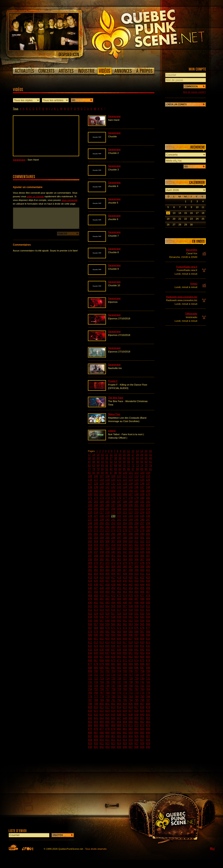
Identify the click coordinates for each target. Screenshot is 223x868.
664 (142, 657)
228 (102, 516)
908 (90, 740)
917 (142, 740)
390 (148, 566)
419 (125, 577)
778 (102, 697)
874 (148, 725)
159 (148, 491)
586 (136, 632)
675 (142, 660)
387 (131, 566)
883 (136, 729)
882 (131, 729)
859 (125, 722)
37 (111, 458)
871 (131, 725)
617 (125, 642)
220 (119, 512)
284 (107, 534)
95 (102, 473)
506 (119, 606)
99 (120, 473)
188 (125, 502)
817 (136, 707)
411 (142, 574)
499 (142, 603)
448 (102, 588)
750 (131, 686)
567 (90, 628)
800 (102, 704)
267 (136, 527)
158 (142, 491)
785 (142, 697)
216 (96, 512)
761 (131, 689)
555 (148, 621)
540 (125, 617)
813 (113, 707)
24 (120, 455)
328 (107, 548)
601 (96, 639)
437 (102, 585)
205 (96, 509)
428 (113, 581)
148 (148, 487)
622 (90, 646)
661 (125, 657)
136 (142, 484)
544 (148, 617)
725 (113, 678)
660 (119, 657)
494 (113, 603)
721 (90, 678)
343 (131, 552)
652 (136, 653)
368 (148, 559)
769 (113, 693)
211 (131, 509)
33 (94, 458)
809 (90, 707)
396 (119, 570)
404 (102, 574)
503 (102, 606)
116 (90, 480)
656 (96, 657)
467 (148, 592)
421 (136, 577)
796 (142, 700)
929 (148, 743)
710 (90, 675)
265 (125, 527)
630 (136, 646)
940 (148, 747)
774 (142, 693)
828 (136, 711)
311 (136, 541)
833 (102, 715)
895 (142, 733)
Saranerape (19, 160)
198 (119, 505)
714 (113, 675)
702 (107, 671)
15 (146, 451)
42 (133, 458)
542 (136, 617)
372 (107, 563)
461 (113, 592)
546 (96, 621)
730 (142, 678)
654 (148, 653)
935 (119, 747)
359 (96, 559)
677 (90, 664)
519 (131, 610)
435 (90, 585)
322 (136, 545)
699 (90, 671)
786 (148, 697)
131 (113, 484)
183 (96, 502)
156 (131, 491)
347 (90, 556)
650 (125, 653)
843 (96, 718)
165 (119, 494)
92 (89, 473)
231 (119, 516)
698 (148, 668)
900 (107, 736)
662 (131, 657)
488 (142, 599)
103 (142, 473)
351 (113, 556)
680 (107, 664)
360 (102, 559)
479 (90, 599)
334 (142, 548)
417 (113, 577)
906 (142, 736)
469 (96, 596)
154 (119, 491)
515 (107, 610)
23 (115, 455)
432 (136, 581)
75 (146, 465)
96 (107, 473)
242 (119, 520)
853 (90, 722)
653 (142, 653)
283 (102, 534)
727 (125, 678)
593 (113, 635)
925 (125, 743)
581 (107, 632)
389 (142, 566)
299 (131, 538)
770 (119, 693)
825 (119, 711)
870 (125, 725)
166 (125, 494)
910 (102, 740)
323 (142, 545)
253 (119, 523)
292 (90, 538)
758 (113, 689)
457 (90, 592)
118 (102, 480)
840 (142, 715)
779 (107, 697)
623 (96, 646)
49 (98, 462)
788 (96, 700)
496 (125, 603)
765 (90, 693)
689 (96, 668)
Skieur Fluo (114, 414)
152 (107, 491)
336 (90, 552)
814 (119, 707)
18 (94, 455)
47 (89, 462)
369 (90, 563)
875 (90, 729)
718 (136, 675)
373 (113, 563)
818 (142, 707)
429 (119, 581)
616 (119, 642)
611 (90, 642)
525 (102, 614)
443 (136, 585)
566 (148, 624)
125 (142, 480)
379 (148, 563)
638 (119, 650)
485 (125, 599)
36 (107, 458)
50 (102, 462)
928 (142, 743)
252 (113, 523)
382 (102, 566)
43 (137, 458)
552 (131, 621)
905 (136, 736)
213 (142, 509)
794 (131, 700)
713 (107, 675)
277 (131, 530)
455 (142, 588)
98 (115, 473)
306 (107, 541)
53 (115, 462)
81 (107, 469)
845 (107, 718)
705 (125, 671)
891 (119, 733)
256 (136, 523)
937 (131, 747)
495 (119, 603)
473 (119, 596)
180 (142, 498)
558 (102, 624)
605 (119, 639)
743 (90, 686)
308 (119, 541)
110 (119, 476)
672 (125, 660)
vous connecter (70, 200)
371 (102, 563)
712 (102, 675)
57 (133, 462)
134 (131, 484)
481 (102, 599)
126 (148, 480)
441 (125, 585)
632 (148, 646)
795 (136, 700)
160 (90, 494)
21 (107, 455)
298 (125, 538)
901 (113, 736)
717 (131, 675)
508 (131, 606)
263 (113, 527)
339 (107, 552)
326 (96, 548)
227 (96, 516)
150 (96, 491)
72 (133, 465)
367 (142, 559)
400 (142, 570)
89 (142, 469)
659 (113, 657)
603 (107, 639)
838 (131, 715)
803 (119, 704)
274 (113, 530)
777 (96, 697)
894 (136, 733)
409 (131, 574)
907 (148, 736)
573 (125, 628)
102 (137, 473)
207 (107, 509)
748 (119, 686)
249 (96, 523)
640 (131, 650)
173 (102, 498)
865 (96, 725)
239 (102, 520)
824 (113, 711)
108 (107, 476)
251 (107, 523)
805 (131, 704)
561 (119, 624)
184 (102, 502)
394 (107, 570)
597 (136, 635)
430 (125, 581)
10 (124, 451)
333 (136, 548)
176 (119, 498)
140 (102, 487)
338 (102, 552)
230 (113, 516)
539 (119, 617)
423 (148, 577)
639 (125, 650)
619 (136, 642)
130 (107, 484)
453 (131, 588)
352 (119, 556)
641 (136, 650)
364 (125, 559)
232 (125, 516)
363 (119, 559)
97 (111, 473)
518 (125, 610)
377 (136, 563)
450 (113, 588)
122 (125, 480)
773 (136, 693)
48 (94, 462)
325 (90, 548)
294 (102, 538)
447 (96, 588)
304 (96, 541)
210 (125, 509)
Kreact (194, 283)
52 (111, 462)
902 (119, 736)
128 (96, 484)
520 (136, 610)
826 (125, 711)
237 (90, 520)
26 (129, 455)
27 (133, 455)
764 (148, 689)
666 (90, 660)
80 (102, 469)
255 (131, 523)
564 (136, 624)
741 (142, 682)
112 (131, 476)
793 (125, 700)
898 (96, 736)
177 (125, 498)
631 (142, 646)
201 (136, 505)
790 (107, 700)
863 (148, 722)
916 (136, 740)
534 (90, 617)
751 (136, 686)
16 (150, 451)
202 (142, 505)
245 (136, 520)
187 (119, 502)
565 (142, 624)
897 (90, 736)
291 (148, 534)
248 (90, 523)
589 (90, 635)
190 (136, 502)
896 (148, 733)
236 (148, 516)
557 (96, 624)
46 (150, 458)
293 (96, 538)
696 (136, 668)
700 (96, 671)
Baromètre (192, 250)
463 (125, 592)
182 (90, 502)
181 (148, 498)
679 (102, 664)
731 (148, 678)
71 (129, 465)
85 (124, 469)
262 (107, 527)
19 (98, 455)
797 (148, 700)
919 (90, 743)
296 (113, 538)
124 (136, 480)
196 (107, 505)
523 (90, 614)
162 (102, 494)
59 (142, 462)
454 (136, 588)
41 (129, 458)
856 (107, 722)
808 (148, 704)
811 (102, 707)
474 (125, 596)
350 (107, 556)
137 (148, 484)
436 (96, 585)
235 (142, 516)
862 (142, 722)
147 (142, 487)
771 (125, 693)
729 (136, 678)
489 (148, 599)
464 (131, 592)
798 (90, 704)
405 (107, 574)
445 (148, 585)
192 (148, 502)
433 (142, 581)
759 (119, 689)
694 (125, 668)
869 (119, 725)
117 (96, 480)
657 (102, 657)
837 (125, 715)
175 (113, 498)
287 (125, 534)
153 (113, 491)
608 (136, 639)
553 (136, 621)
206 (102, 509)
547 (102, 621)
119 (107, 480)
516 (113, 610)
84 (120, 469)
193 (90, 505)
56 (129, 462)
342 (125, 552)
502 (96, 606)
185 (107, 502)
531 (136, 614)
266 (131, 527)
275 (119, 530)
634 (96, 650)
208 (113, 509)
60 (146, 462)
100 (125, 473)
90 (146, 469)
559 (107, 624)
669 (107, 660)
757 (107, 689)
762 (136, 689)
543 (142, 617)
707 (136, 671)
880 (119, 729)
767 (102, 693)
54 (120, 462)
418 (119, 577)
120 (113, 480)
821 (96, 711)
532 (142, 614)
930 (90, 747)
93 (94, 473)
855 (102, 722)
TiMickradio (191, 314)
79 (98, 469)
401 (148, 570)
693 (119, 668)
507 (125, 606)
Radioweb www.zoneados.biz (182, 297)
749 (125, 686)
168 (136, 494)
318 (113, 545)
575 (136, 628)
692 (113, 668)
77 (89, 469)
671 (119, 660)
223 (136, 512)
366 (136, 559)
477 (142, 596)
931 (96, 747)
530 (131, 614)
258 (148, 523)
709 (148, 671)
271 (96, 530)
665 (148, 657)
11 (129, 451)
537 (107, 617)
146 (136, 487)
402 (90, 574)
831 (90, 715)
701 (102, 671)
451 (119, 588)
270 (90, 530)
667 (96, 660)
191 (142, 502)
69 (120, 465)
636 (107, 650)
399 (136, 570)
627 (119, 646)
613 (102, 642)
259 (90, 527)
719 (142, 675)
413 (90, 577)
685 (136, 664)
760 (125, 689)
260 (96, 527)
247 (148, 520)
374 (119, 563)
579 (96, 632)
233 (131, 516)
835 (113, 715)
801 (107, 704)
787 (90, 700)
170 (148, 494)
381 (96, 566)
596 (131, 635)
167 (131, 494)
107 (102, 476)
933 (107, 747)
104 (148, 473)
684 (131, 664)
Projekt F (113, 381)
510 (142, 606)
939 (142, 747)
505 (113, 606)
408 (125, 574)
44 (142, 458)
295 (107, 538)
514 (102, 610)
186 (113, 502)
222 (131, 512)
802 (113, 704)
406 (113, 574)
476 (136, 596)
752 (142, 686)
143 (119, 487)
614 (107, 642)
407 (119, 574)
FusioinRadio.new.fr (187, 267)
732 (90, 682)
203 (148, 505)
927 (136, 743)
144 (125, 487)
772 (131, 693)
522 (148, 610)
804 (125, 704)
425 (96, 581)
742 (148, 682)
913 (119, 740)
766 (96, 693)
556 (90, 624)
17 (89, 455)
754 (90, 689)
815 (125, 707)
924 (119, 743)
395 (113, 570)
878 (107, 729)
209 (119, 509)
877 (102, 729)
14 (142, 451)
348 (96, 556)
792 (119, 700)
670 (113, 660)
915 (131, 740)
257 (142, 523)
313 (148, 541)
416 (107, 577)
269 (148, 527)
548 (107, 621)
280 (148, 530)
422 (142, 577)
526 (107, 614)
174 (107, 498)
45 (146, 458)
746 (107, 686)
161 (96, 494)
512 (90, 610)
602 (102, 639)
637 (113, 650)
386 (125, 566)
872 (136, 725)
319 (119, 545)
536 (102, 617)
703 (113, 671)
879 (113, 729)
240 (107, 520)
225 (148, 512)
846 (113, 718)
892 (125, 733)
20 (102, 455)
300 (136, 538)
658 (107, 657)
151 (102, 491)
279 (142, 530)
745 (102, 686)
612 (96, 642)
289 (136, 534)
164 (113, 494)
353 (125, 556)
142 (113, 487)
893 (131, 733)
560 (113, 624)
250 (102, 523)
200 (131, 505)
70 (124, 465)
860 (131, 722)
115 (148, 476)
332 (131, 548)
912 (113, 740)
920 (96, 743)
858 (119, 722)
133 (125, 484)
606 (125, 639)
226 (90, 516)
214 (148, 509)
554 (142, 621)
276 (125, 530)
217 (102, 512)
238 (96, 520)
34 (98, 458)
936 (125, 747)
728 (131, 678)
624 (102, 646)
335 (148, 548)
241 (113, 520)
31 (150, 455)
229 (107, 516)
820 (90, 711)
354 (131, 556)
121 (119, 480)
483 (113, 599)
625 (107, 646)
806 (136, 704)
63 (94, 465)
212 (136, 509)
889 (107, 733)
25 (124, 455)
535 (96, 617)
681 (113, 664)
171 (90, 498)
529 (125, 614)
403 (96, 574)
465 (136, 592)
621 (148, 642)
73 (137, 465)
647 (107, 653)
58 (137, 462)
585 (131, 632)
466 (142, 592)
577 (148, 628)
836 (119, 715)
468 (90, 596)
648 (113, 653)
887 (96, 733)
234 (136, 516)
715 (119, 675)
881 (125, 729)
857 (113, 722)
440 (119, 585)
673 (131, 660)
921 (102, 743)
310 (131, 541)
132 (119, 484)
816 (131, 707)
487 (136, 599)
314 (90, 545)
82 (111, 469)
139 (96, 487)
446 (90, 588)
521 (142, 610)
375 (125, 563)
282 (96, 534)
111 (125, 476)
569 (102, 628)
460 (107, 592)
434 (148, 581)
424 (90, 581)
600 (90, 639)
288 (131, 534)
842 (90, 718)
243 (125, 520)
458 (96, 592)
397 (125, 570)
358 (90, 559)
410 (136, 574)
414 (96, 577)
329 (113, 548)
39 (120, 458)
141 (107, 487)
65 (102, 465)
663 (136, 657)
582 (113, 632)
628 (125, 646)
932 (102, 747)
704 (119, 671)
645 (96, 653)
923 (113, 743)
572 (119, 628)
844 (102, 718)
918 (148, 740)
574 (131, 628)
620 (142, 642)
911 (107, 740)
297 (119, 538)
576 (142, 628)
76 (150, 465)
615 (113, 642)
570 (107, 628)
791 (113, 700)
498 (136, 603)
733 (96, 682)
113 (136, 476)
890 (113, 733)
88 (137, 469)
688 (90, 668)
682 (119, 664)
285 (113, 534)
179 (136, 498)
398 (131, 570)
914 (125, 740)
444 (142, 585)
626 (113, 646)
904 (131, 736)
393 (102, 570)
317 (107, 545)
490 (90, 603)
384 (113, 566)
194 (96, 505)
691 (107, 668)
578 (90, 632)
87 (133, 469)
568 (96, 628)
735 (107, 682)
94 (98, 473)
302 (148, 538)
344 (136, 552)
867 (107, 725)
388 (136, 566)
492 (102, 603)
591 (102, 635)
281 (90, 534)
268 (142, 527)
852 (148, 718)
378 (142, 563)
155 (125, 491)
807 (142, 704)
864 (90, 725)
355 (136, 556)
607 (131, 639)
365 (131, 559)
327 (102, 548)
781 (119, 697)
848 (125, 718)
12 (133, 451)
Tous (16, 109)
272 (102, 530)
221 (125, 512)
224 (142, 512)
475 (131, 596)
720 (148, 675)
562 (125, 624)
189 (131, 502)
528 (119, 614)
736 (113, 682)
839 (136, 715)
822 (102, 711)
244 (131, 520)
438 (107, 585)
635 (102, 650)
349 (102, 556)
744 (96, 686)
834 (107, 715)
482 (107, 599)
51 (107, 462)
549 (113, 621)
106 (96, 476)
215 (90, 512)
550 (119, 621)
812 (107, 707)
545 (90, 621)
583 (119, 632)
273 (107, 530)
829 (142, 711)
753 (148, 686)
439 (113, 585)
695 (131, 668)
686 (142, 664)
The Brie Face (116, 398)
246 (142, 520)
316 (102, 545)
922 (107, 743)
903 (125, 736)
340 (113, 552)
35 (102, 458)
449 (107, 588)
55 (124, 462)
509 (136, 606)
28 (137, 455)
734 (102, 682)
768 (107, 693)
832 (96, 715)
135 (136, 484)
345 (142, 552)
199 (125, 505)
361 (107, 559)
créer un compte (35, 196)
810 (96, 707)
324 (148, 545)
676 (148, 660)
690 (102, 668)
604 (113, 639)
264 (119, 527)
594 (119, 635)
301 (142, 538)
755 (96, 689)
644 (90, 653)
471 (107, 596)
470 (102, 596)
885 (148, 729)
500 (148, 603)
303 (90, 541)
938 (136, 747)
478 (148, 596)
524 (96, 614)
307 (113, 541)
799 (96, 704)
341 (119, 552)
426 (102, 581)
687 (148, 664)
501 (90, 606)
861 (136, 722)
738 (125, 682)
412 (148, 574)
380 (90, 566)
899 (102, 736)
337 (96, 552)
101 (131, 473)
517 (119, 610)
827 (131, 711)
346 (148, 552)
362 (113, 559)
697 (142, 668)
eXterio (112, 431)
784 (136, 697)
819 (148, 707)
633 (90, 650)
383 (107, 566)
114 (142, 476)
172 (96, 498)
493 (107, 603)
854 (96, 722)
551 (125, 621)
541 (131, 617)
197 (113, 505)
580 (102, 632)
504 (107, 606)
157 (136, 491)
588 (148, 632)
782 (125, 697)
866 (102, 725)
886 (90, 733)
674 (136, 660)
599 (148, 635)
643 (148, 650)
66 (107, 465)
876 (96, 729)
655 (90, 657)
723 (102, 678)
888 (102, 733)
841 (148, 715)
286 (119, 534)
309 (125, 541)
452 (125, 588)
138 (90, 487)
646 (102, 653)
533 (148, 614)
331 (125, 548)
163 (107, 494)
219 (113, 512)
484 (119, 599)
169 (142, 494)
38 (115, 458)
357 (148, 556)
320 (125, 545)
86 (129, 469)
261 (102, 527)
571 (113, 628)
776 (90, 697)
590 (96, 635)
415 (102, 577)
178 (131, 498)
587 (142, 632)
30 (146, 455)
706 (131, 671)
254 (125, 523)
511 (148, 606)
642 (142, 650)
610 (148, 639)
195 (102, 505)
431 (131, 581)
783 (131, 697)
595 (125, 635)
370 (96, 563)
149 (90, 491)
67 (111, 465)
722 (96, 678)
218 (107, 512)
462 (119, 592)
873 (142, 725)
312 (142, 541)
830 (148, 711)
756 (102, 689)
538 (113, 617)
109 (113, 476)
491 (96, 603)
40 (124, 458)
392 (96, 570)
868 (113, 725)
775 (148, 693)
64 (98, 465)
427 (107, 581)
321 (131, 545)
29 (142, 455)
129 (102, 484)
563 (131, 624)
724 (107, 678)
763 (142, 689)
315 (96, 545)
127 (90, 484)
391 (90, 570)
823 (107, 711)
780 (113, 697)
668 (102, 660)
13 (137, 451)
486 (131, 599)
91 (150, 469)
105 (90, 476)
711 (96, 675)
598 (142, 635)
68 (115, 465)
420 (131, 577)
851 (142, 718)
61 (150, 462)
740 (136, 682)
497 (131, 603)
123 (131, 480)
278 (136, 530)
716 (125, 675)
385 (119, 566)
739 (131, 682)
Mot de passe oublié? (194, 92)
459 (102, 592)
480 (96, 599)
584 (125, 632)
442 (131, 585)
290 (142, 534)
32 (89, 458)
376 (131, 563)
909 (96, 740)
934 (113, 747)
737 (119, 682)
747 (113, 686)
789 (102, 700)
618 (131, 642)
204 (90, 509)
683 (125, 664)
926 (131, 743)
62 (89, 465)
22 (111, 455)
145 (131, 487)
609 (142, 639)
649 (119, 653)
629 (131, 646)
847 (119, 718)
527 (113, 614)
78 (94, 469)
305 (102, 541)
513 (96, 610)
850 (136, 718)
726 (119, 678)
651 (131, 653)
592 (107, 635)
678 (96, 664)
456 (148, 588)
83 (115, 469)
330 (119, 548)
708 (142, 671)
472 (113, 596)
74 (142, 465)
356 (142, 556)
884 (142, 729)
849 (131, 718)
